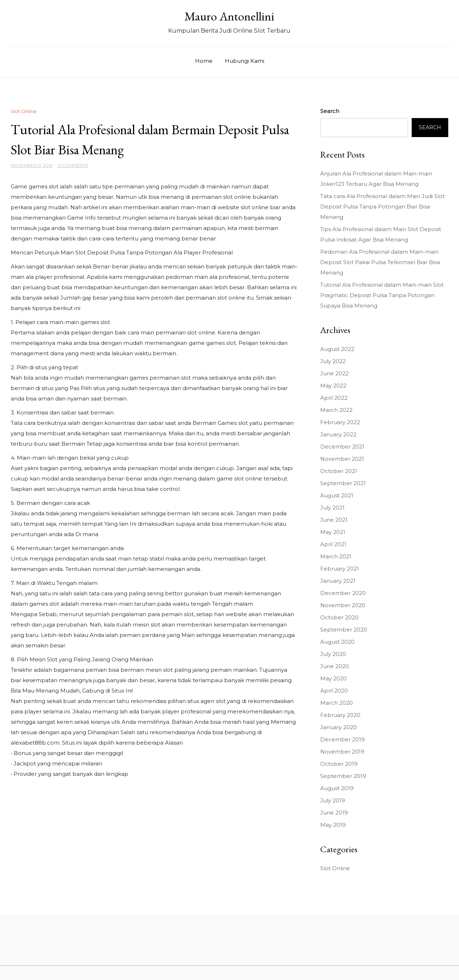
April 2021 (333, 544)
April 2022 (334, 398)
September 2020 (344, 630)
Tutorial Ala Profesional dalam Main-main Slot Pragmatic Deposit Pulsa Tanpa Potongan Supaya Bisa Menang (382, 295)
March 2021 (336, 556)
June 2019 (334, 813)
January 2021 (338, 581)
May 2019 (333, 825)
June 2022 (334, 373)
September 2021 (343, 483)
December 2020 (343, 593)
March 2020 (337, 703)
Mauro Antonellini (229, 16)
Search (330, 111)
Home (204, 61)
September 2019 (343, 776)
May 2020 (333, 678)
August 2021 (337, 495)
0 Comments (73, 165)
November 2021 (342, 459)
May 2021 (333, 532)
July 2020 (333, 654)
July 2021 (332, 508)
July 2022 (333, 361)
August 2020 (337, 642)
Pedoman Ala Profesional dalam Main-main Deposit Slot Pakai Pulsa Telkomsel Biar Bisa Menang (380, 262)
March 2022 (336, 410)
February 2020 (340, 715)
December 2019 (342, 739)
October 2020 (339, 617)
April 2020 (334, 691)
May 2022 (333, 386)
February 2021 (340, 569)
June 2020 (335, 666)
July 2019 (333, 800)
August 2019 (337, 788)
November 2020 (343, 605)
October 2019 (339, 764)
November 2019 (342, 752)
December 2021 (342, 447)
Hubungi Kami (245, 61)
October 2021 (339, 471)
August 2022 (337, 349)
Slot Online (24, 111)
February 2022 (340, 422)
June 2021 (334, 520)
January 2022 (338, 434)
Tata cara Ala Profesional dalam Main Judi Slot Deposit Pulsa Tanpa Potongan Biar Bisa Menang (382, 207)
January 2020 (339, 727)
